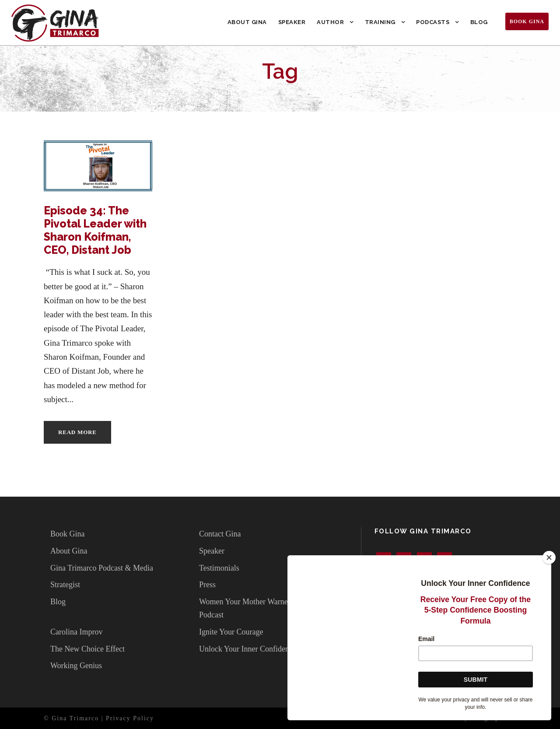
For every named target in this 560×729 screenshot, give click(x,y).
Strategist (65, 585)
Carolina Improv (76, 632)
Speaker (292, 22)
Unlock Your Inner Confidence (248, 649)
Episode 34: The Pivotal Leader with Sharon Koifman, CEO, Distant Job (95, 230)
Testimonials (219, 568)
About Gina (247, 22)
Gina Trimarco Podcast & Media (102, 568)
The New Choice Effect (87, 649)
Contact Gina (220, 534)
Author (330, 22)
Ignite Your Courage (231, 632)
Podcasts (433, 22)
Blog (479, 22)
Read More (77, 432)
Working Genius (76, 666)
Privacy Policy (130, 718)
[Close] (549, 557)
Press (207, 585)
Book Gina (527, 21)
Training (380, 22)
